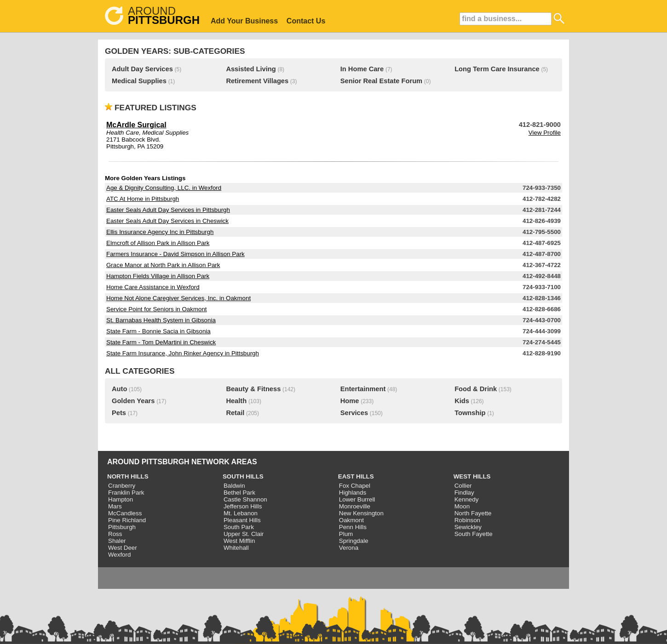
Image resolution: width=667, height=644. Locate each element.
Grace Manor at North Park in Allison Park (163, 265)
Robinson (467, 520)
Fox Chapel (355, 486)
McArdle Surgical (136, 125)
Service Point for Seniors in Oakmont (157, 309)
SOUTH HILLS (243, 476)
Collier (463, 486)
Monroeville (355, 506)
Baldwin (234, 486)
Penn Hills (353, 527)
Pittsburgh (122, 527)
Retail (235, 413)
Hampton (121, 499)
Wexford (119, 555)
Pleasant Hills (242, 520)
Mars (115, 506)
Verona (349, 548)
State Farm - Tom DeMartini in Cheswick (161, 342)
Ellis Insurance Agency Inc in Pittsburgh (160, 232)
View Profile (545, 133)
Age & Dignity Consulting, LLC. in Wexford (164, 188)
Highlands (353, 493)
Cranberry (122, 486)
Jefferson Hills (243, 506)
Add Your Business (244, 21)
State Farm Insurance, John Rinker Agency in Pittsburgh (183, 353)
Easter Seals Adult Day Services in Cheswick (167, 221)
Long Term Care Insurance (497, 69)
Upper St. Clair (244, 534)
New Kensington (361, 513)
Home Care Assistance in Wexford (153, 287)
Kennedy (467, 499)
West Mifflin (239, 541)
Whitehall (236, 548)
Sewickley (468, 527)
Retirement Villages (257, 81)
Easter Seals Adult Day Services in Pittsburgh (168, 210)
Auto (119, 389)
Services (354, 413)
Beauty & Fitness (253, 389)
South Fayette (474, 534)
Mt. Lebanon (241, 513)
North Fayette (473, 513)
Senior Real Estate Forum (381, 81)
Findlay (464, 493)
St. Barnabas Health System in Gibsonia (161, 320)
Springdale (354, 541)
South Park (239, 527)
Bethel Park (239, 493)
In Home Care (362, 69)
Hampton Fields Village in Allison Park (158, 276)
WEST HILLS (472, 476)
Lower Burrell (357, 499)
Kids (462, 401)
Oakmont (351, 520)
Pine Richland (127, 520)
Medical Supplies (139, 81)
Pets (119, 413)
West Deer (123, 548)
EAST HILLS (356, 476)
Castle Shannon (245, 499)
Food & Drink (476, 389)
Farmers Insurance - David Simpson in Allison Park (175, 254)
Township (470, 413)
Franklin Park (126, 493)
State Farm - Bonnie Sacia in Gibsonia (158, 331)
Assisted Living (251, 69)
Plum (346, 534)
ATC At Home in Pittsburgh (143, 199)
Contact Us (306, 21)
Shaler (117, 541)
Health (236, 401)
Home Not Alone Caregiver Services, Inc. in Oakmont (178, 298)
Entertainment (363, 389)
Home (350, 401)
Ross (115, 534)
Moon (462, 506)
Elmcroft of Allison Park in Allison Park (158, 243)
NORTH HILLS (128, 476)
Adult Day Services (142, 69)
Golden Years (133, 401)
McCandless (125, 513)
